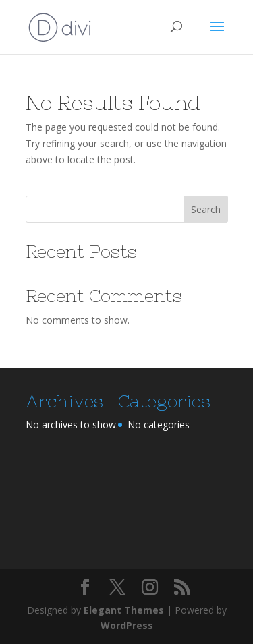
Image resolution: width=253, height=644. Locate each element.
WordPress (127, 625)
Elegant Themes (124, 610)
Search (206, 209)
